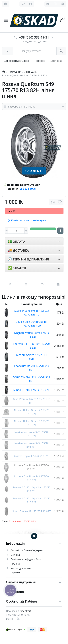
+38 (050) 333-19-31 (34, 37)
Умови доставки (21, 568)
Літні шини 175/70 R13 (22, 521)
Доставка (56, 61)
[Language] (6, 4)
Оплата (15, 555)
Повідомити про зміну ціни (27, 220)
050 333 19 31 (28, 189)
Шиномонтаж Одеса (16, 61)
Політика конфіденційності (27, 559)
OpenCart (25, 611)
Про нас (40, 61)
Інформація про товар (34, 107)
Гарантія (16, 572)
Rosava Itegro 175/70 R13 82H (31, 456)
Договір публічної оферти (27, 550)
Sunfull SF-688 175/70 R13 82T (31, 390)
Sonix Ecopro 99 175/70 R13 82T (32, 511)
